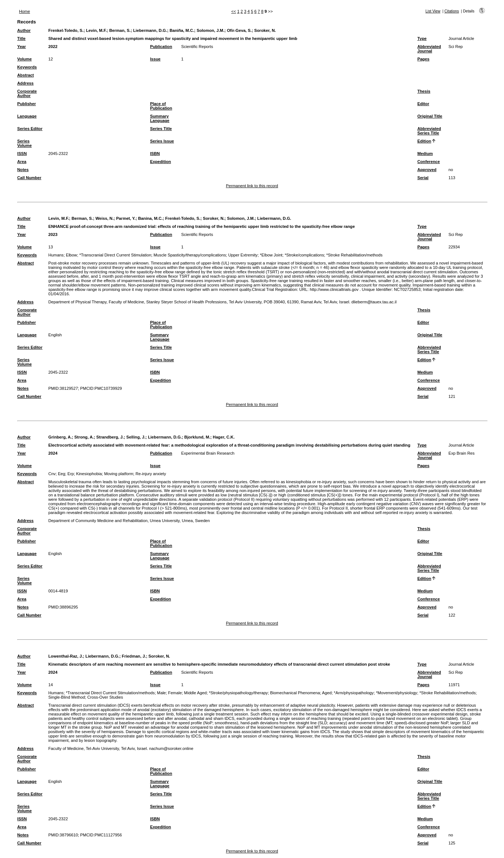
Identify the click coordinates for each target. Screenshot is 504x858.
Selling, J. (136, 437)
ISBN (155, 154)
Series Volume (25, 143)
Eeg (61, 474)
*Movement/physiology (397, 693)
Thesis (424, 91)
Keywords (27, 67)
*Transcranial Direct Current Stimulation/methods (110, 693)
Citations (452, 11)
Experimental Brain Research (208, 453)
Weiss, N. (105, 218)
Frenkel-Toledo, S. (66, 30)
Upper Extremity (243, 255)
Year (22, 47)
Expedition (160, 162)
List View (433, 11)
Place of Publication (161, 106)
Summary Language (160, 118)
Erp (70, 474)
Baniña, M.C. (182, 30)
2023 (53, 234)
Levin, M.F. (96, 30)
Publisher (27, 104)
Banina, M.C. (150, 218)
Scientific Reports (197, 47)
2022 (53, 47)
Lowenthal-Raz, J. (66, 656)
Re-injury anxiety (151, 474)
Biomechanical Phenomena (295, 693)
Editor (423, 104)
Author (24, 30)
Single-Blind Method (67, 697)
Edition (424, 141)
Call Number (29, 178)
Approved (427, 170)
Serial (423, 178)
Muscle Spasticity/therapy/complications (190, 255)
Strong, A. (84, 437)
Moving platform (119, 474)
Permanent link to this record (252, 186)
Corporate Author (27, 93)
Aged (327, 693)
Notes (23, 170)
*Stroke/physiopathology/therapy (238, 693)
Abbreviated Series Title (429, 131)
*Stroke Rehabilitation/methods (355, 255)
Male (161, 693)
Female (175, 693)
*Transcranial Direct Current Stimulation (115, 255)
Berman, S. (120, 30)
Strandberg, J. (110, 437)
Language (27, 116)
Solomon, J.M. (210, 30)
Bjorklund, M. (197, 437)
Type (422, 38)
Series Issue (162, 141)
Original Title (430, 116)
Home (25, 11)
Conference (429, 162)
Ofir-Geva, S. (239, 30)
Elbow (71, 255)
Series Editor (30, 129)
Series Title (161, 129)
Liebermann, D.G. (150, 30)
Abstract (25, 75)
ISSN (22, 154)
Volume (25, 59)
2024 (53, 453)
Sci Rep (456, 47)
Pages (423, 59)
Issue (155, 59)
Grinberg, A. (60, 437)
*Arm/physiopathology (354, 693)
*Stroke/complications (305, 255)
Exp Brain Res (462, 453)
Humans (56, 255)
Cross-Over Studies (105, 697)
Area (22, 162)
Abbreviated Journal (429, 49)
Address (25, 83)
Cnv (52, 474)
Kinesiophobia (89, 474)
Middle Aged (195, 693)
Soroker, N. (265, 30)
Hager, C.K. (224, 437)
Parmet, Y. (126, 218)
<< (234, 11)
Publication (161, 47)
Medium (425, 154)
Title (21, 38)
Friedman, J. (134, 656)
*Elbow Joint (271, 255)
